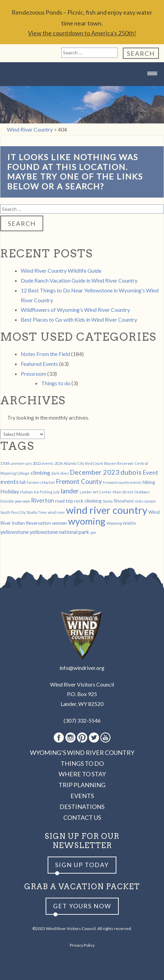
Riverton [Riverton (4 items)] (43, 500)
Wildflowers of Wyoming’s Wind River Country (75, 310)
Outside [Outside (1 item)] (7, 501)
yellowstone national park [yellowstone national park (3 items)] (59, 532)
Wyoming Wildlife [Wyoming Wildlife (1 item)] (121, 523)
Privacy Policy (82, 945)
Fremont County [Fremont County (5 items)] (79, 481)
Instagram (70, 738)
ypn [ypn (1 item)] (93, 532)
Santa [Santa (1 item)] (108, 501)
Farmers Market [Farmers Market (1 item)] (41, 482)
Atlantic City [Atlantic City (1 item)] (74, 463)
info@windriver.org (82, 668)
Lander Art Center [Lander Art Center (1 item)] (96, 492)
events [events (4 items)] (10, 482)
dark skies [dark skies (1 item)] (60, 473)
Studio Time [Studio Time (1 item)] (37, 512)
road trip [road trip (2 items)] (64, 501)
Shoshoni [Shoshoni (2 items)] (124, 501)
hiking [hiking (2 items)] (149, 482)
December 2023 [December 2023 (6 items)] (95, 472)
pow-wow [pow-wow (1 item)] (22, 501)
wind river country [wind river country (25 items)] (107, 510)
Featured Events (39, 364)
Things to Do (82, 763)
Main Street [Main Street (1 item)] (123, 492)
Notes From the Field (45, 354)
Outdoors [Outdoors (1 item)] (142, 492)
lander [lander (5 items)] (70, 491)
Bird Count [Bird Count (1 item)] (94, 463)
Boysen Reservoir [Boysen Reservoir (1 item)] (119, 463)
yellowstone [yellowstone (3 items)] (14, 532)
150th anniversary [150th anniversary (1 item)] (16, 463)
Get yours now (82, 906)
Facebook (59, 738)
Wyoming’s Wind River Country (82, 753)
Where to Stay (82, 774)
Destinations (82, 807)
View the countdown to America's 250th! (82, 33)
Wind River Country (82, 87)
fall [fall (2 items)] (23, 482)
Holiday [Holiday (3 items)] (10, 491)
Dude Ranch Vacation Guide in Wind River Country (79, 280)
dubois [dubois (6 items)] (131, 472)
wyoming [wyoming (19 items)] (87, 521)
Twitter (94, 738)
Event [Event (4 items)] (150, 472)
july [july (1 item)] (56, 492)
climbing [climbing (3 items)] (40, 472)
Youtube (105, 738)
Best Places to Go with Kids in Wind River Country (79, 319)
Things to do (56, 383)
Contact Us (82, 817)
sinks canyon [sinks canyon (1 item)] (145, 501)
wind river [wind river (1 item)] (56, 512)
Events (82, 796)
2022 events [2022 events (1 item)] (43, 463)
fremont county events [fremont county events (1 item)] (122, 482)
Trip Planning (82, 785)
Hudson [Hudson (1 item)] (27, 492)
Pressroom (34, 374)
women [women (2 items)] (60, 523)
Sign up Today (82, 865)
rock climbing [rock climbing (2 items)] (88, 501)
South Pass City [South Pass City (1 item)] (13, 512)
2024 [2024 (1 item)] (59, 463)
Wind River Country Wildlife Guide (61, 271)
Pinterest (82, 738)
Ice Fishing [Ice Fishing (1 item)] (43, 492)
